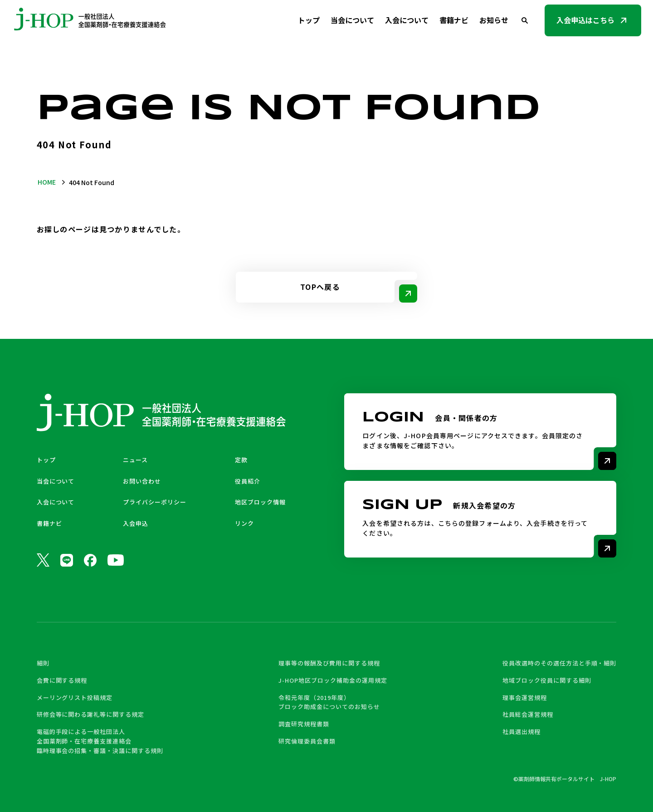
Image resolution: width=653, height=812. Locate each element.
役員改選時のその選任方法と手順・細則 (559, 663)
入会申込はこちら (585, 20)
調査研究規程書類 (304, 724)
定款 (241, 460)
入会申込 (136, 523)
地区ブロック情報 (260, 502)
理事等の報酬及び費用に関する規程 (329, 663)
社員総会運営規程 (528, 714)
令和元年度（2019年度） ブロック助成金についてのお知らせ (329, 702)
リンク (244, 523)
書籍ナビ (454, 20)
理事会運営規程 (525, 697)
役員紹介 (248, 481)
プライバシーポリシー (155, 502)
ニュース (135, 460)
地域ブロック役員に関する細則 (547, 680)
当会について (352, 20)
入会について (407, 20)
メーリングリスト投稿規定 (75, 697)
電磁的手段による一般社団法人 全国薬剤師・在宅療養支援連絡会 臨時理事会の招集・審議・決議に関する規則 (100, 741)
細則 (43, 663)
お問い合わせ (142, 481)
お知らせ (494, 20)
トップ (309, 20)
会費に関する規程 (62, 680)
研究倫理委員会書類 (307, 741)
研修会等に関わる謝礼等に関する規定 (90, 714)
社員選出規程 (521, 731)
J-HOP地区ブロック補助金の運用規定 (333, 680)
